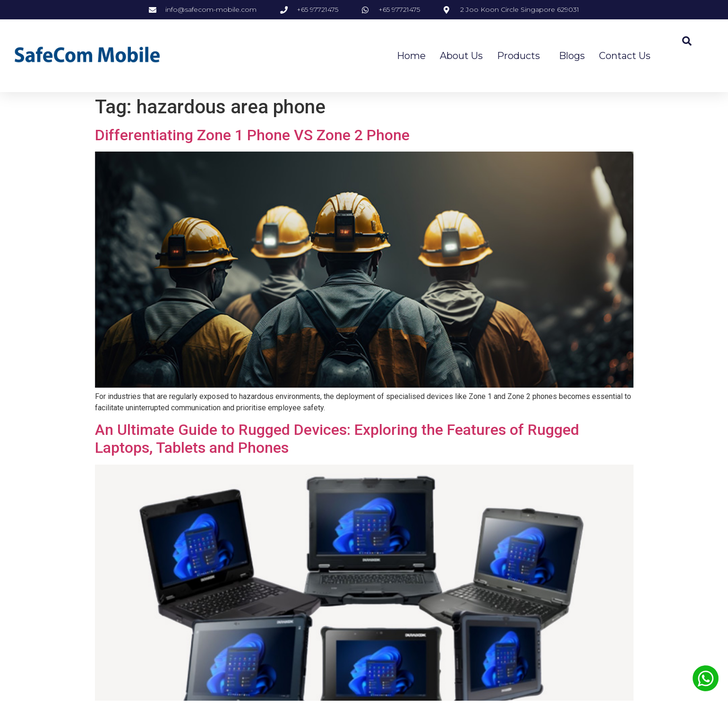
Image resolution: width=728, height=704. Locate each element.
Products (521, 56)
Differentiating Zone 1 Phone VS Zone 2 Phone (252, 135)
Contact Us (625, 56)
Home (411, 56)
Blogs (572, 56)
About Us (461, 56)
